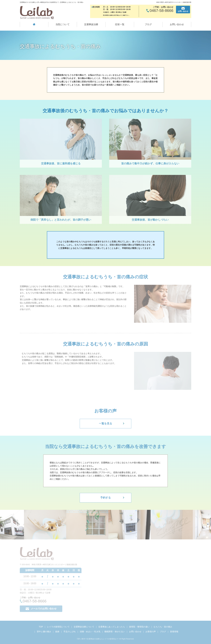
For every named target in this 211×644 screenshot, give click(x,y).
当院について (63, 24)
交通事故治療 (91, 24)
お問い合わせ (177, 24)
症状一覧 (120, 24)
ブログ (148, 24)
